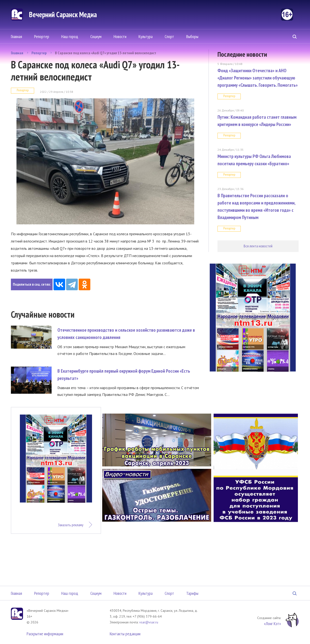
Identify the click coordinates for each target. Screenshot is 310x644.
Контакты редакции (125, 634)
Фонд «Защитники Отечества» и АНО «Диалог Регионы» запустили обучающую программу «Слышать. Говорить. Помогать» (258, 78)
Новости (120, 36)
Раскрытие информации (45, 634)
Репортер (42, 36)
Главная (16, 36)
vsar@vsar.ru (149, 622)
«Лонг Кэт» (272, 624)
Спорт (169, 36)
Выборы (192, 36)
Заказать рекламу (71, 525)
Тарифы (192, 593)
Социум (96, 36)
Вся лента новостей (258, 246)
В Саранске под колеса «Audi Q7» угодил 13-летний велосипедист (106, 53)
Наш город (70, 36)
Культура (146, 36)
